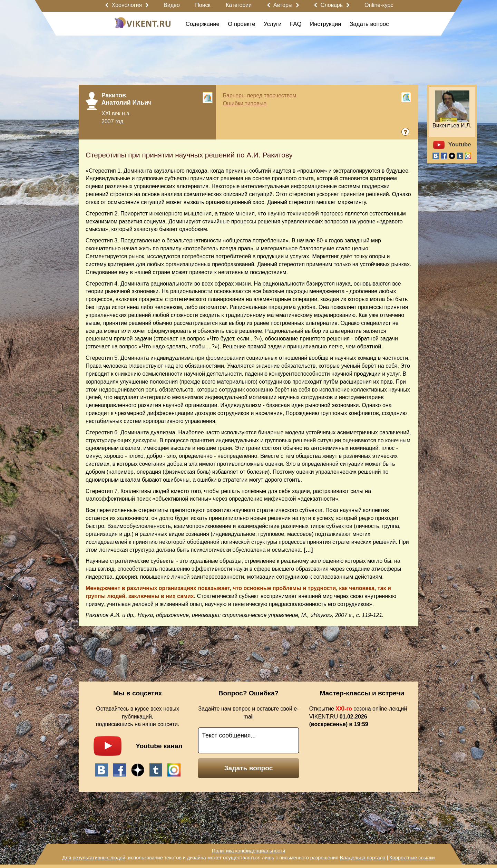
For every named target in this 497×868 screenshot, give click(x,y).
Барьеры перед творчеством (260, 95)
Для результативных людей (94, 858)
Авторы (283, 5)
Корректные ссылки (412, 858)
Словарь (332, 5)
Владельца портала (362, 858)
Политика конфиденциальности (248, 851)
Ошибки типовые (245, 103)
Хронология (127, 5)
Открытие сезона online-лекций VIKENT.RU (358, 717)
